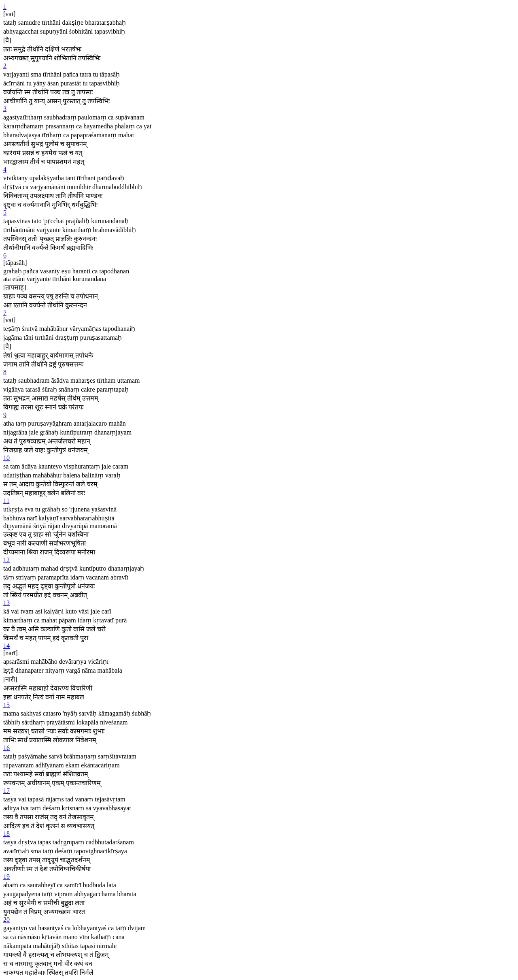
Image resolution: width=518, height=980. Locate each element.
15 (6, 705)
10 (6, 458)
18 (6, 834)
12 (6, 560)
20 (6, 919)
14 (6, 646)
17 (6, 791)
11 (6, 501)
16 (6, 748)
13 (6, 603)
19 (6, 877)
